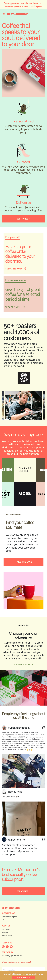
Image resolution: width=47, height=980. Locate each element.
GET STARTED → (23, 977)
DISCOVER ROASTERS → (24, 664)
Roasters (5, 932)
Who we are (6, 929)
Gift (3, 920)
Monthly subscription (9, 917)
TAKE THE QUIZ (24, 562)
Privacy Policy (7, 935)
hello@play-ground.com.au (12, 956)
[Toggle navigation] (4, 14)
